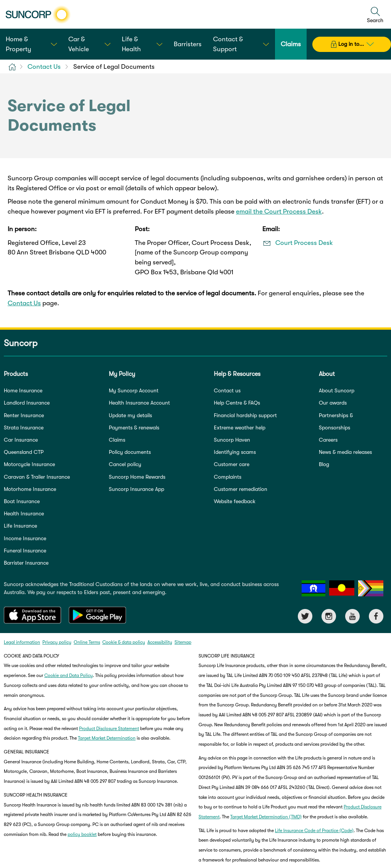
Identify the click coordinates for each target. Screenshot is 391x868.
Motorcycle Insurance (29, 464)
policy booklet (82, 834)
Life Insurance (20, 526)
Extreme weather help (240, 428)
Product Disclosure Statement (109, 729)
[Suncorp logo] (38, 15)
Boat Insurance (22, 501)
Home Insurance (23, 390)
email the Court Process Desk (279, 211)
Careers (328, 440)
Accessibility (160, 642)
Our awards (333, 403)
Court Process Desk (304, 243)
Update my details (130, 415)
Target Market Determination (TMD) (266, 817)
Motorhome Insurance (30, 489)
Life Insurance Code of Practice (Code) (314, 831)
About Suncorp (337, 390)
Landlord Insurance (27, 403)
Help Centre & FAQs (237, 403)
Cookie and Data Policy (69, 675)
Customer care (232, 464)
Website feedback (235, 501)
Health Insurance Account (139, 403)
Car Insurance (21, 440)
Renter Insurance (24, 415)
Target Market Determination (107, 738)
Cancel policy (125, 464)
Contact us (227, 390)
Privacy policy (57, 642)
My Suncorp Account (134, 390)
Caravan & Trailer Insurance (37, 477)
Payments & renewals (134, 428)
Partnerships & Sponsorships (336, 421)
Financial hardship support (245, 415)
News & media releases (345, 452)
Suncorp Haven (232, 440)
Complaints (228, 477)
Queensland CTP (24, 452)
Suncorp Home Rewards (137, 477)
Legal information (22, 642)
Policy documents (130, 452)
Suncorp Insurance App (137, 489)
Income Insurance (25, 538)
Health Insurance (24, 513)
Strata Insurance (24, 428)
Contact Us (24, 303)
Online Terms (87, 642)
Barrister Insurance (26, 563)
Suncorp (21, 343)
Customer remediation (241, 489)
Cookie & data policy (124, 642)
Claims (117, 440)
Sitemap (183, 642)
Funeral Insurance (25, 551)
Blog (324, 464)
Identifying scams (235, 452)
